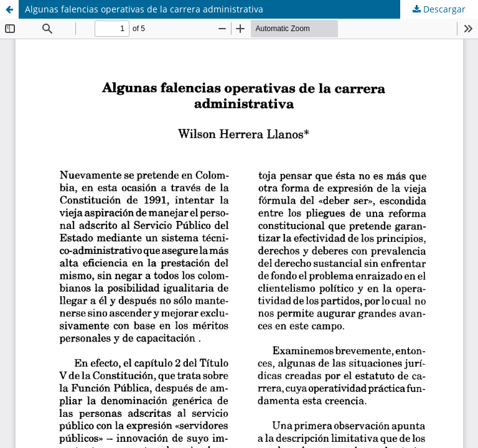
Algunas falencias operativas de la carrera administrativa (144, 9)
